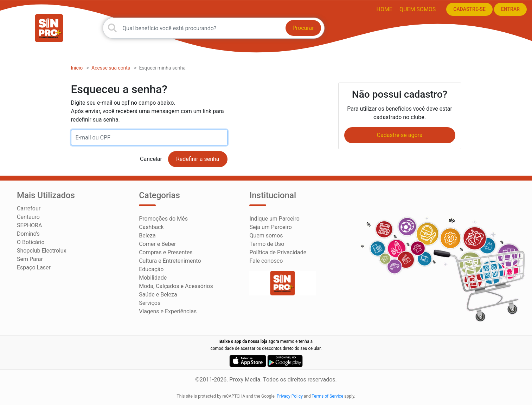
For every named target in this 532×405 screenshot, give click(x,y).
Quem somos (418, 9)
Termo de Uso (267, 244)
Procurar (303, 28)
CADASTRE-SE (469, 9)
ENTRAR (510, 9)
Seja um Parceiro (270, 227)
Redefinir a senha (198, 159)
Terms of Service (328, 396)
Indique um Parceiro (274, 219)
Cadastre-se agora (400, 135)
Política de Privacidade (278, 252)
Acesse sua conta (111, 68)
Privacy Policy (290, 396)
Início (77, 68)
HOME (384, 9)
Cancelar (151, 159)
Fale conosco (266, 261)
